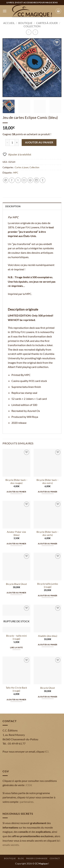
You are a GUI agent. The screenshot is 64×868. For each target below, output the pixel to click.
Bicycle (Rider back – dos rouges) (16, 482)
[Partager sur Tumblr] (43, 180)
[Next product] (29, 32)
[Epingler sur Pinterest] (30, 180)
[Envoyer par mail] (24, 180)
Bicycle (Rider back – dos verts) (48, 533)
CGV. (29, 785)
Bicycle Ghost (48, 688)
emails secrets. (11, 845)
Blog (21, 858)
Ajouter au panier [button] (16, 492)
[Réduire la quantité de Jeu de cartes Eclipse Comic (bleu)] (7, 143)
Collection (32, 26)
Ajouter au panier (39, 142)
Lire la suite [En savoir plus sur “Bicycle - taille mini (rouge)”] (16, 647)
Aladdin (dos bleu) (48, 636)
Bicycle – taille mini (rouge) (16, 637)
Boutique (25, 23)
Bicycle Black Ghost (16, 584)
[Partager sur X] (18, 180)
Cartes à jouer (47, 23)
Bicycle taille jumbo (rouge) (48, 585)
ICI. (47, 751)
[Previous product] (35, 32)
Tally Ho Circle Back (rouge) (16, 689)
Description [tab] (13, 206)
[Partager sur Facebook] (12, 180)
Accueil (9, 23)
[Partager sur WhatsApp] (6, 180)
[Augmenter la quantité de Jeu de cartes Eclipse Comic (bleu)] (17, 143)
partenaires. (27, 802)
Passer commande (37, 858)
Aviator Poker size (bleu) (16, 533)
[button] (5, 11)
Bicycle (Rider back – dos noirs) (48, 482)
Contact (55, 858)
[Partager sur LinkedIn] (36, 180)
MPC (16, 173)
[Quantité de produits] (12, 143)
